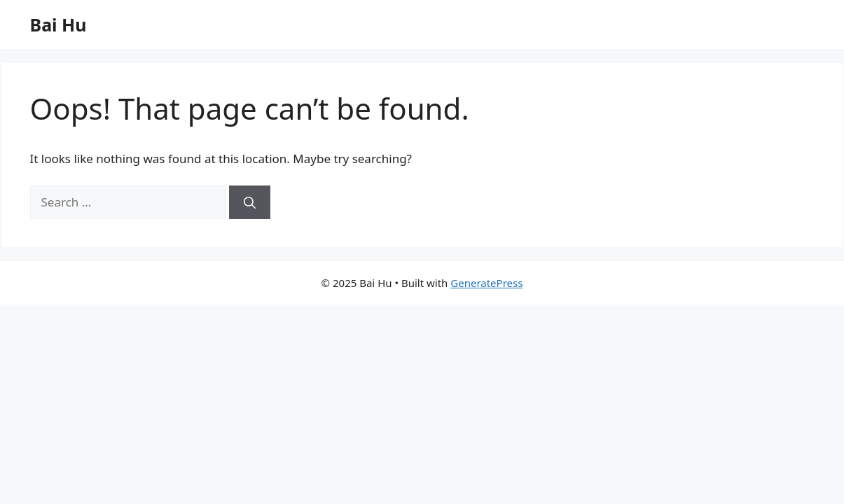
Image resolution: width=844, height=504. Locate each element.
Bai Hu (58, 24)
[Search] (250, 202)
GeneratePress (486, 283)
